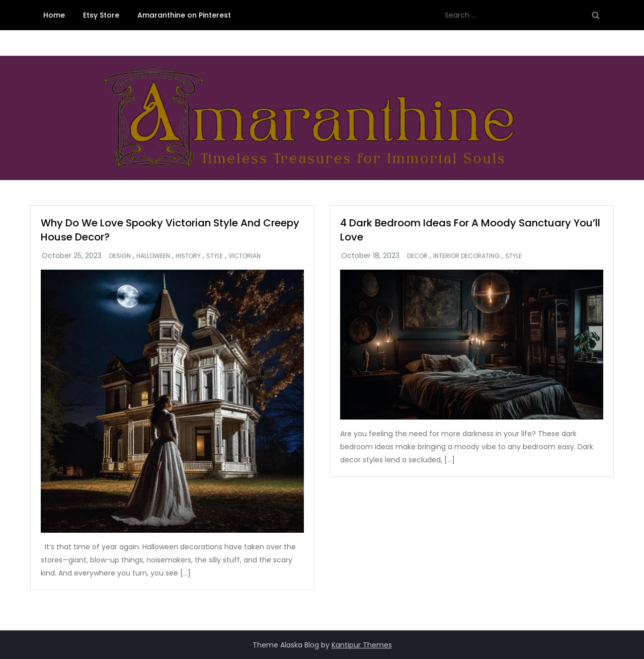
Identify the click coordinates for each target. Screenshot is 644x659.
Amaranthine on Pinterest (184, 15)
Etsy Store (101, 15)
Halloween (153, 256)
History (188, 256)
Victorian (245, 256)
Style (215, 256)
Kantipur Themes (362, 645)
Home (54, 15)
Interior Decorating (466, 256)
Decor (417, 256)
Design (120, 256)
